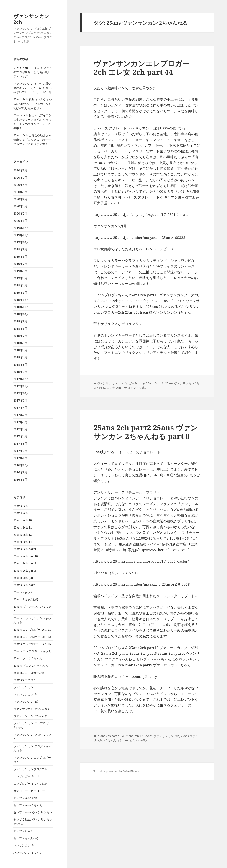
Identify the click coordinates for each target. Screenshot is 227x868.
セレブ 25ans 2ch (25, 798)
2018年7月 (20, 336)
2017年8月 (20, 408)
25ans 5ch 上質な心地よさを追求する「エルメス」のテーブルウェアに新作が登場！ (32, 140)
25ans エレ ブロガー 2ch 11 (32, 630)
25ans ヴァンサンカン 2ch (162, 736)
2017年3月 (20, 444)
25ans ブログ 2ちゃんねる (31, 665)
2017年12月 (21, 379)
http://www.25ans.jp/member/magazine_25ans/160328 (139, 237)
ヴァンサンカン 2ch (31, 19)
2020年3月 (20, 206)
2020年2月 (20, 213)
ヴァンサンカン (23, 687)
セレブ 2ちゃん (23, 831)
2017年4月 (20, 436)
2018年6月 (20, 343)
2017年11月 (21, 386)
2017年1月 (20, 458)
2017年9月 (20, 400)
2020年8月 (20, 170)
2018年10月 (21, 314)
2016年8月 (20, 480)
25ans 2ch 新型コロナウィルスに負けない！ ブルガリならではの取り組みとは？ (32, 104)
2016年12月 (21, 465)
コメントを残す (137, 388)
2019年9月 (20, 249)
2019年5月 (20, 278)
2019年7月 (20, 264)
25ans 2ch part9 (25, 585)
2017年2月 (20, 451)
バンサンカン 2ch (25, 845)
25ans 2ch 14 (23, 542)
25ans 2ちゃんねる (26, 599)
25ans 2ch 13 (23, 535)
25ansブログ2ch (24, 680)
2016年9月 (20, 472)
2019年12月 (21, 228)
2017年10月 (21, 393)
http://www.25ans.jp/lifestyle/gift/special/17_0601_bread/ (141, 214)
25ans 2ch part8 (25, 578)
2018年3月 (20, 364)
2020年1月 (20, 221)
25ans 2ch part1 (25, 549)
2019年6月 (20, 271)
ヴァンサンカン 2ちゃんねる (32, 709)
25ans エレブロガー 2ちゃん (32, 651)
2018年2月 (20, 372)
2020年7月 (20, 177)
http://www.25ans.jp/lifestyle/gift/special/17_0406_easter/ (141, 561)
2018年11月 (21, 307)
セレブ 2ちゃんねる (26, 838)
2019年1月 (20, 293)
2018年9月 (20, 321)
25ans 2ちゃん (23, 592)
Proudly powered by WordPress (116, 771)
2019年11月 (21, 235)
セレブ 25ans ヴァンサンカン (33, 812)
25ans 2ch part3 (25, 571)
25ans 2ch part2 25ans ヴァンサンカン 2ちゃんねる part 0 (146, 432)
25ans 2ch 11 (23, 527)
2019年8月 (20, 257)
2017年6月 (20, 422)
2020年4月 (20, 199)
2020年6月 (20, 185)
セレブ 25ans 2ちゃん (28, 805)
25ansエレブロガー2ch (29, 673)
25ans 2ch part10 (26, 556)
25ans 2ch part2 (25, 563)
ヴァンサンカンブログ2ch (30, 769)
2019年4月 (20, 285)
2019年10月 (21, 242)
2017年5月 (20, 429)
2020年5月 (20, 192)
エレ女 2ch (114, 388)
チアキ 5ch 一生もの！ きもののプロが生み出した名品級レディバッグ (33, 72)
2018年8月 (20, 328)
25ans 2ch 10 (23, 520)
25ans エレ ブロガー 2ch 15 (32, 644)
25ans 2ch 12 (134, 736)
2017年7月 (20, 415)
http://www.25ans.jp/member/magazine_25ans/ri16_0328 (142, 584)
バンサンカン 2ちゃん (28, 852)
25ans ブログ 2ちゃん (28, 658)
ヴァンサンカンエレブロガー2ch (118, 383)
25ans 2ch (21, 506)
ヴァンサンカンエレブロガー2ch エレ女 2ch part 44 (141, 68)
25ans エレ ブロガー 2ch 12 (32, 637)
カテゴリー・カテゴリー (29, 791)
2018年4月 (20, 357)
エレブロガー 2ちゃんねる (30, 783)
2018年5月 (20, 350)
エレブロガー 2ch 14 (27, 776)
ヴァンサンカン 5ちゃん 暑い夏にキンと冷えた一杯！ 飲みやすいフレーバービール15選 (32, 88)
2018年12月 (21, 300)
